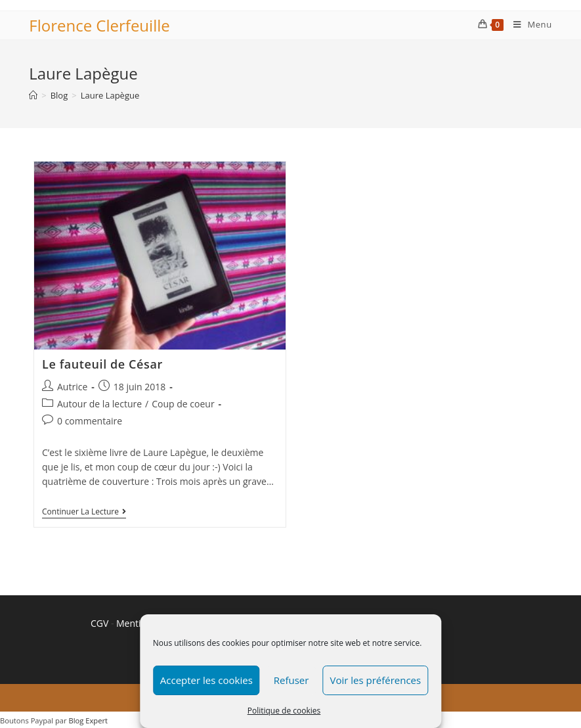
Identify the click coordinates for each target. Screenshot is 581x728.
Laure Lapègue (110, 95)
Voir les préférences (375, 680)
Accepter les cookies (206, 680)
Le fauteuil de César (102, 364)
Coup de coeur (183, 404)
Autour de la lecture (99, 404)
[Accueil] (33, 95)
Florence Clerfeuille (99, 25)
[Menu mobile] (528, 24)
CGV (99, 623)
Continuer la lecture (84, 513)
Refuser (291, 680)
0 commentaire (90, 421)
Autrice (72, 387)
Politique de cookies (284, 711)
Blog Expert (89, 720)
